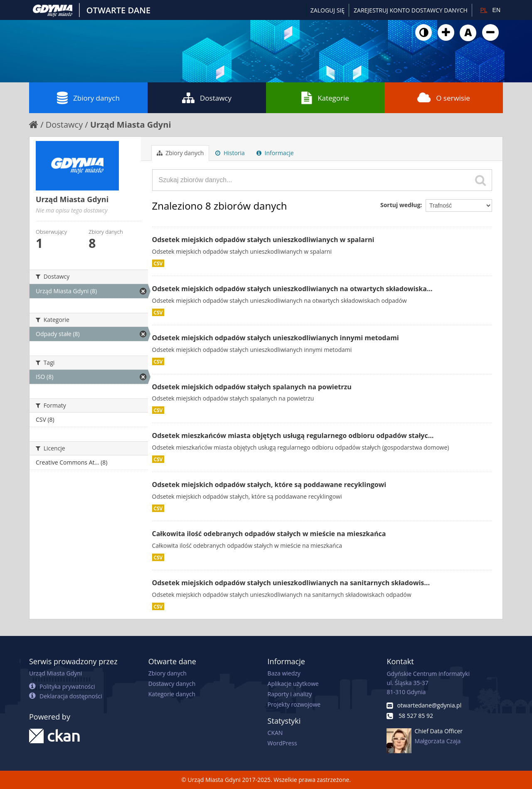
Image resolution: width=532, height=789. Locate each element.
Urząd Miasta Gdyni (131, 125)
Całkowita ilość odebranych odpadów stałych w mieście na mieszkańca (269, 534)
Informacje (275, 153)
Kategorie (325, 98)
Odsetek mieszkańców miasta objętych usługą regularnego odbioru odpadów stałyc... (293, 435)
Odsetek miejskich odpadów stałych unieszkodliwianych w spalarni (263, 240)
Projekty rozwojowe (294, 704)
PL (484, 10)
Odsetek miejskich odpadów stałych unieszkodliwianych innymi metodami (276, 338)
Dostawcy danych (172, 684)
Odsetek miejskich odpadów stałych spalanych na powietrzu (252, 387)
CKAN (275, 733)
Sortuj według (400, 205)
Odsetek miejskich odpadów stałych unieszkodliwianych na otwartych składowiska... (292, 289)
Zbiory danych (88, 98)
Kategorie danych (172, 694)
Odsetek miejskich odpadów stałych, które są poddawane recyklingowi (269, 485)
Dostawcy (207, 98)
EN (496, 10)
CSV (158, 263)
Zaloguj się (328, 10)
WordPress (282, 743)
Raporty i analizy (290, 694)
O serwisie (444, 98)
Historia (230, 153)
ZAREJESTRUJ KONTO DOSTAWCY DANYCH (411, 10)
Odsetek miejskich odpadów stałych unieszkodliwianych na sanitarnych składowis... (291, 583)
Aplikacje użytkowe (293, 684)
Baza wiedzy (284, 673)
